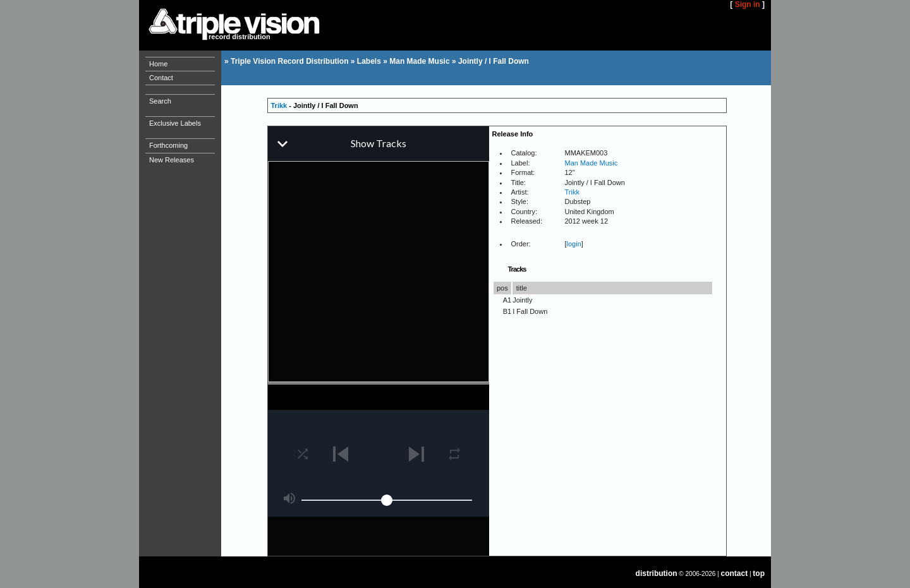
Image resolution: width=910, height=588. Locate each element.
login (574, 244)
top (759, 573)
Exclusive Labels (175, 123)
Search (160, 101)
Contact (161, 78)
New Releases (172, 160)
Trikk (279, 105)
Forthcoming (168, 145)
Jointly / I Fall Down (494, 61)
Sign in (748, 4)
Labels (369, 61)
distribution (657, 573)
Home (158, 64)
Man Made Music (419, 61)
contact (735, 573)
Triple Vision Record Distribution (289, 61)
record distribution (240, 37)
